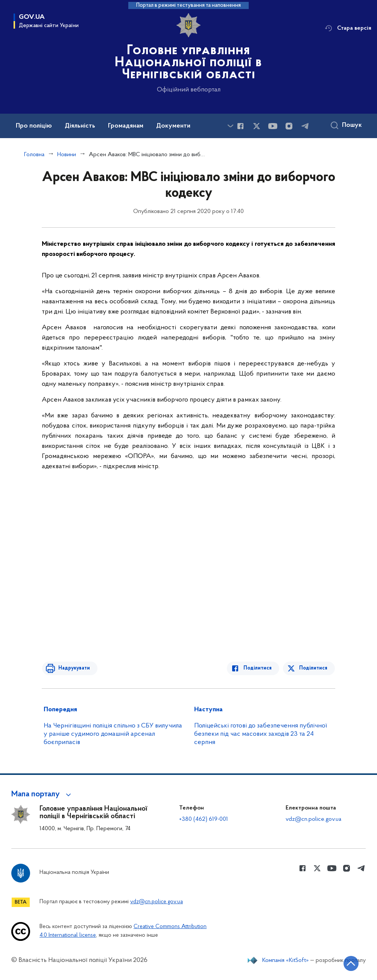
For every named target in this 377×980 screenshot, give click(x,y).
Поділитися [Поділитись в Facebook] (259, 668)
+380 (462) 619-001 (204, 819)
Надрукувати (73, 668)
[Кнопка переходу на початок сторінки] (349, 963)
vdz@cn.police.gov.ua (313, 819)
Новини (67, 155)
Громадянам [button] (126, 126)
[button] (42, 794)
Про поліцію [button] (34, 126)
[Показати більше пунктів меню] (230, 126)
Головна (34, 155)
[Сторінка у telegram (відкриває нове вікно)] (305, 126)
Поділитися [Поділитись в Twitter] (314, 668)
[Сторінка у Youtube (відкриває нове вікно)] (273, 126)
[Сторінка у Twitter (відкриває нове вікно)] (257, 126)
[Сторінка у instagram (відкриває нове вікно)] (289, 126)
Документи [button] (173, 126)
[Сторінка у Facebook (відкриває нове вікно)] (240, 126)
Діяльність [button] (80, 126)
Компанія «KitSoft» (286, 960)
